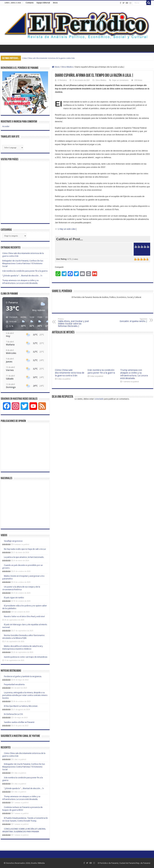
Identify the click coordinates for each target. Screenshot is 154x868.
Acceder (6, 126)
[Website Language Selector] (13, 148)
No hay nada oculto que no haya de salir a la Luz (25, 549)
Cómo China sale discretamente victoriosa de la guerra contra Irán (48, 58)
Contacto (30, 3)
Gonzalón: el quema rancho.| (131, 320)
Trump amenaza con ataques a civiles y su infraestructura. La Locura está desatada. (134, 374)
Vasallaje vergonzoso (13, 541)
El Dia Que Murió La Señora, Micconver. (21, 706)
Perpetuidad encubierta (14, 684)
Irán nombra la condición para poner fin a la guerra (101, 371)
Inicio (55, 3)
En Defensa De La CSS (13, 714)
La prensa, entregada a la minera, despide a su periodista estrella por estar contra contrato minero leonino (25, 695)
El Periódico (62, 80)
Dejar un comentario (120, 80)
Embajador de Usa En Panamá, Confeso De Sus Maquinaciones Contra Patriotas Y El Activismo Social (23, 263)
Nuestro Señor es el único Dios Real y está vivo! (24, 616)
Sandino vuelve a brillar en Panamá (19, 722)
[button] (11, 322)
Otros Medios (67, 67)
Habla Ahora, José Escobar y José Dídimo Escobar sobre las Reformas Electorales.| (74, 323)
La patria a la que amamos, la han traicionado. (24, 557)
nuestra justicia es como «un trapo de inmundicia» (26, 657)
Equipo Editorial (43, 3)
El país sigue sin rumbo (14, 598)
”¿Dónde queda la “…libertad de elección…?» (22, 276)
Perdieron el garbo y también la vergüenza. (23, 676)
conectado (99, 399)
